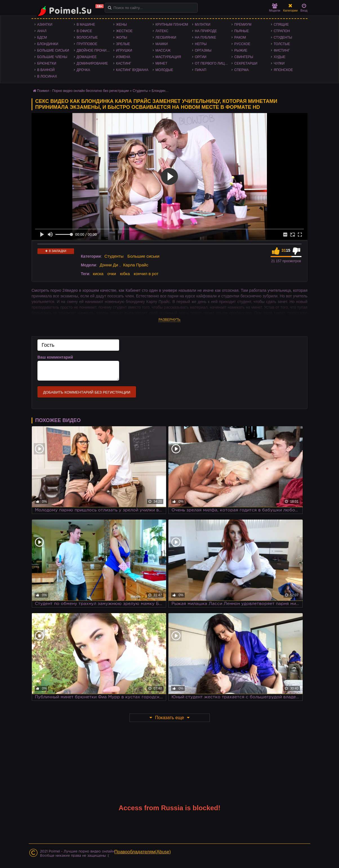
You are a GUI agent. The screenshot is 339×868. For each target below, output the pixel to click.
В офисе (84, 31)
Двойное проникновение (95, 50)
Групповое (87, 44)
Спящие (281, 25)
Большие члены (52, 57)
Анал (42, 31)
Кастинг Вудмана (132, 70)
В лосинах (47, 76)
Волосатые (87, 37)
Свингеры (244, 57)
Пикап (201, 70)
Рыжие (241, 50)
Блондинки (48, 44)
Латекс (162, 31)
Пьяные (242, 31)
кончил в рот (146, 274)
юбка (125, 274)
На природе (206, 31)
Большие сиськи (53, 50)
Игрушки (124, 50)
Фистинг (282, 50)
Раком (240, 37)
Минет (161, 63)
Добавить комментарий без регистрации (87, 392)
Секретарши (246, 63)
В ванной (46, 70)
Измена (123, 57)
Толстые (282, 44)
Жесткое (124, 31)
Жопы (121, 37)
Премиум (243, 25)
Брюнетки (47, 63)
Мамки (162, 44)
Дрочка (83, 70)
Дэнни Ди (109, 265)
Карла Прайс (136, 265)
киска (98, 274)
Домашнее (87, 57)
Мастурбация (168, 57)
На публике (206, 37)
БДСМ (42, 37)
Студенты (283, 37)
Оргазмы (203, 50)
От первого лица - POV (213, 63)
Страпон (282, 31)
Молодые (164, 70)
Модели (275, 8)
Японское (283, 70)
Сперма (241, 70)
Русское (242, 44)
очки (112, 274)
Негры (201, 44)
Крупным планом (172, 25)
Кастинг (124, 63)
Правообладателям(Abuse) (143, 852)
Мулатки (203, 25)
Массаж (163, 50)
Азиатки (45, 25)
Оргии (201, 57)
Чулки (279, 63)
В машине (86, 25)
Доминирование (92, 63)
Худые (280, 57)
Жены (121, 25)
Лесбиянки (166, 37)
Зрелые (123, 44)
